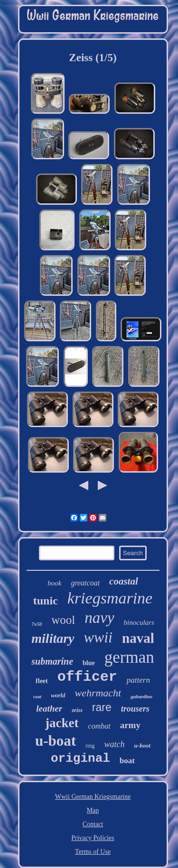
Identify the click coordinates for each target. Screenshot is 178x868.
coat (37, 697)
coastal (124, 581)
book (54, 583)
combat (99, 726)
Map (93, 810)
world (58, 695)
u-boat (56, 741)
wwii (98, 637)
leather (49, 708)
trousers (135, 709)
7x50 (37, 624)
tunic (46, 601)
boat (127, 761)
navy (99, 618)
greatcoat (85, 583)
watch (114, 744)
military (53, 638)
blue (89, 663)
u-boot (142, 745)
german (129, 657)
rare (102, 707)
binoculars (139, 622)
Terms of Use (93, 852)
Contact (93, 824)
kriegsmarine (110, 598)
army (130, 725)
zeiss (77, 710)
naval (138, 638)
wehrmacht (98, 693)
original (80, 758)
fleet (42, 681)
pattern (138, 680)
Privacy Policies (93, 838)
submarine (52, 661)
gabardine (141, 696)
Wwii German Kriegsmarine (93, 797)
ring (90, 746)
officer (87, 677)
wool (63, 620)
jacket (62, 723)
